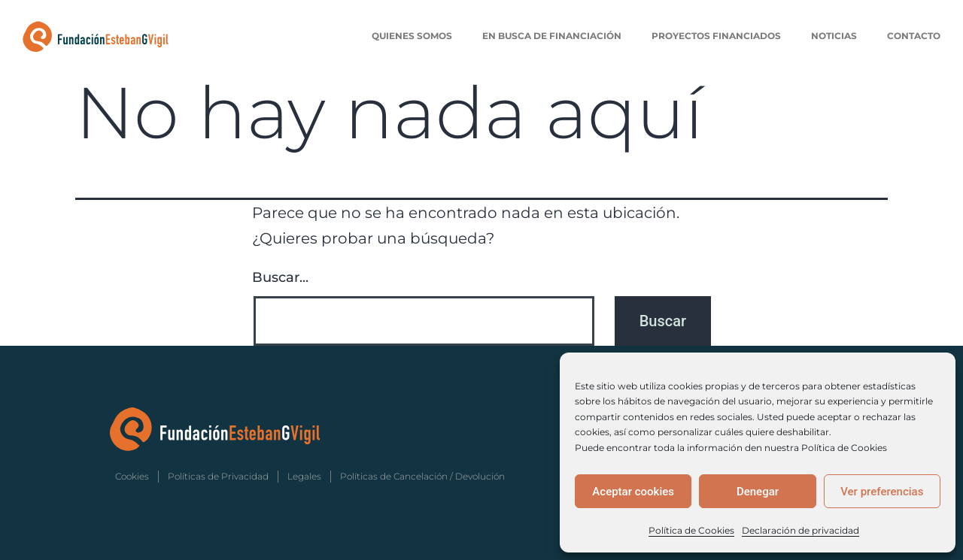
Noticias (834, 36)
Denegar (758, 492)
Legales (304, 476)
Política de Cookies (691, 530)
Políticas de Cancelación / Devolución (422, 476)
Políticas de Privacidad (218, 476)
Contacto (914, 36)
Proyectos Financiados (716, 36)
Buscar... (280, 277)
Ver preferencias (882, 492)
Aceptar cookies (633, 492)
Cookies (132, 476)
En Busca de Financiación (552, 36)
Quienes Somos (412, 36)
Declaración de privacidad (800, 530)
